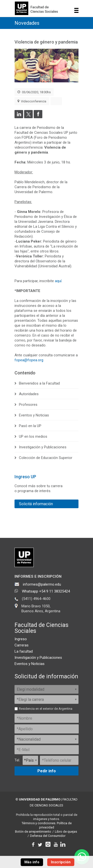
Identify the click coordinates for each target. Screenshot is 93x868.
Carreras (22, 645)
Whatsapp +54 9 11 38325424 (46, 591)
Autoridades (29, 394)
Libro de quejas (66, 832)
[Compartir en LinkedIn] (19, 117)
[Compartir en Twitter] (28, 117)
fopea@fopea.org (29, 360)
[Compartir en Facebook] (38, 117)
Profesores (28, 405)
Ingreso (21, 639)
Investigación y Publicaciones (43, 447)
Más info (32, 862)
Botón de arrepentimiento (33, 832)
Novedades (27, 23)
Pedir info (47, 771)
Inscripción (61, 862)
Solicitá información (36, 504)
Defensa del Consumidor (48, 836)
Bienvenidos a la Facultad (39, 383)
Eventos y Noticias (34, 415)
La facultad (24, 651)
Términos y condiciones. (39, 823)
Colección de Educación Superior (46, 458)
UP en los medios (33, 436)
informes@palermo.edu (42, 584)
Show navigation (76, 10)
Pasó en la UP (30, 426)
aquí (58, 281)
